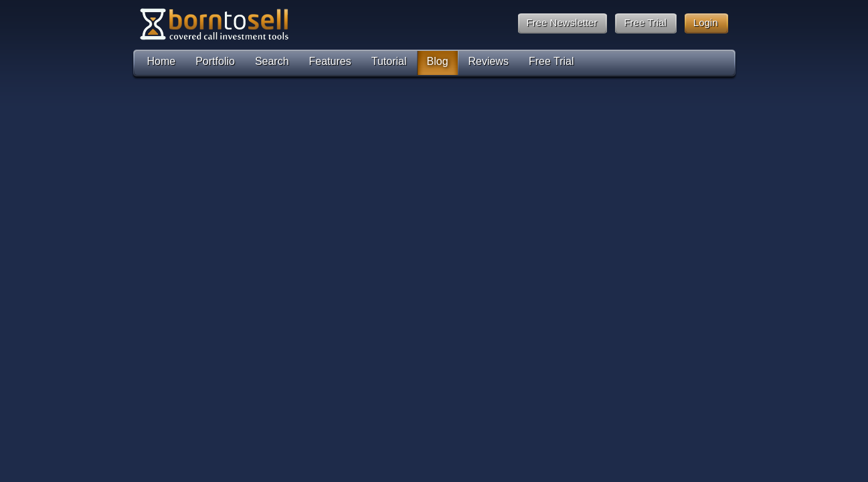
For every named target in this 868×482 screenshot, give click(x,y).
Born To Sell (213, 24)
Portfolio (215, 61)
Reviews (489, 61)
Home (162, 61)
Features (330, 61)
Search (272, 61)
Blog (438, 61)
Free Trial (551, 61)
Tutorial (389, 61)
